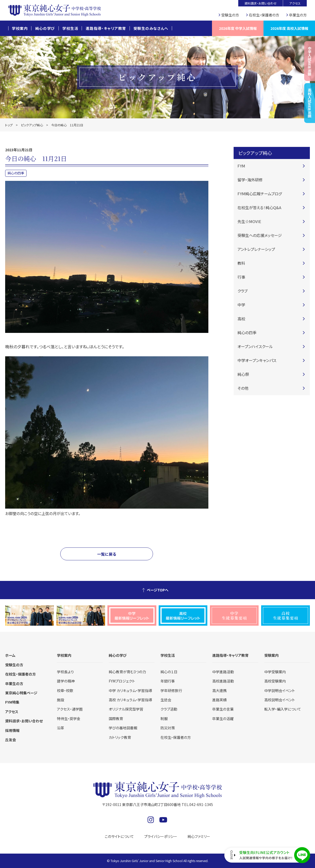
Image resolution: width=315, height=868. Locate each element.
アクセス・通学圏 (70, 709)
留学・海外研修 (250, 180)
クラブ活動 (169, 709)
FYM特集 (12, 702)
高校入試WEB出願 (310, 103)
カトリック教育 (120, 737)
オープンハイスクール (255, 346)
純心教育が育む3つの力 (127, 672)
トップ (9, 125)
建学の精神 (66, 681)
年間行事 (168, 681)
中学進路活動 (223, 672)
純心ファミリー (199, 836)
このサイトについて (119, 836)
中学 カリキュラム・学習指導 (130, 690)
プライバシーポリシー (161, 836)
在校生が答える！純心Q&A (259, 207)
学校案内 (20, 28)
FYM (241, 166)
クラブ (242, 291)
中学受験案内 (275, 672)
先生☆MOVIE (249, 221)
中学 (241, 305)
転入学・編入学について (283, 709)
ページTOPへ (158, 590)
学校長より (65, 672)
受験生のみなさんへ (151, 28)
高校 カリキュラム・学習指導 (130, 700)
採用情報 (12, 730)
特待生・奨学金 (69, 719)
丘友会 (11, 740)
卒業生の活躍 (223, 719)
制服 (164, 719)
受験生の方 (230, 15)
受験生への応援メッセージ (260, 235)
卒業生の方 (298, 15)
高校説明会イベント (280, 700)
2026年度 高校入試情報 (289, 28)
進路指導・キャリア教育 (106, 28)
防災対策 (168, 728)
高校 (241, 319)
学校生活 (70, 28)
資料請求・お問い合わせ (261, 3)
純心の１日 (169, 672)
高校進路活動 (223, 681)
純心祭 (243, 374)
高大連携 (219, 690)
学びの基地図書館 (123, 728)
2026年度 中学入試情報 (238, 28)
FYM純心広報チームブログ (260, 194)
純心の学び (45, 28)
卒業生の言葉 (223, 709)
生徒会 (166, 700)
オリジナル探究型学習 (126, 709)
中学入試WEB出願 (310, 61)
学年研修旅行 (171, 690)
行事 (241, 277)
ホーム (10, 655)
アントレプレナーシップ (256, 249)
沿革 (61, 728)
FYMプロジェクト (122, 681)
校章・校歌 (65, 690)
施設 (61, 700)
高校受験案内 (275, 681)
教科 (241, 263)
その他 (243, 388)
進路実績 (219, 700)
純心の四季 (16, 173)
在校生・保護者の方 (264, 15)
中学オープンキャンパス (257, 360)
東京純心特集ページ (21, 693)
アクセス (295, 3)
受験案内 (271, 655)
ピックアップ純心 (32, 125)
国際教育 (116, 719)
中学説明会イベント (280, 690)
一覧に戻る (107, 554)
